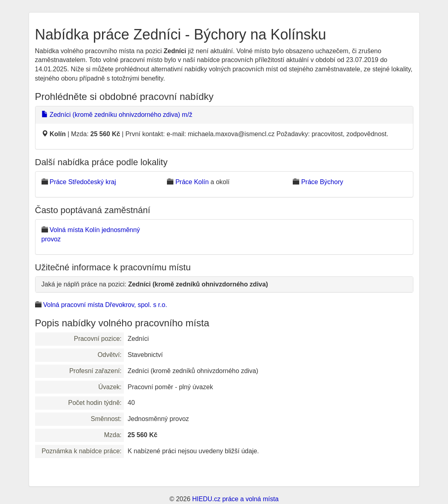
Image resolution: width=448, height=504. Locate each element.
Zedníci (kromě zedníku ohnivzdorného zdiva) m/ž (117, 115)
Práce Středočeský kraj (83, 182)
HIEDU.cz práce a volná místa (235, 499)
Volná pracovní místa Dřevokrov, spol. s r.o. (105, 305)
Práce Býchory (322, 182)
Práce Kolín (192, 182)
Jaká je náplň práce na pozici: (155, 284)
